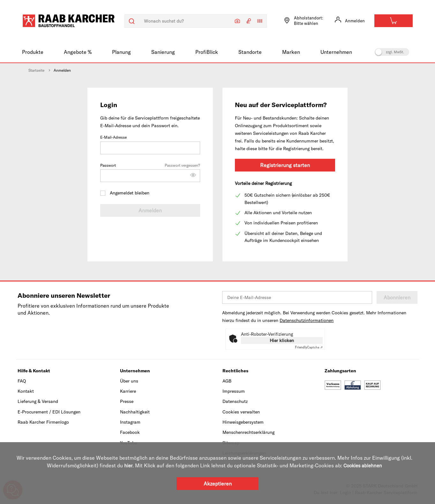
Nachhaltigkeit (135, 412)
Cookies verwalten (241, 412)
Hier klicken (282, 340)
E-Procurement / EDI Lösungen (49, 412)
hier (127, 465)
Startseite (36, 70)
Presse (127, 401)
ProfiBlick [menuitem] (207, 52)
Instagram (130, 422)
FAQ (22, 381)
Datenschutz (235, 401)
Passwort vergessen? (182, 165)
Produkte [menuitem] (33, 52)
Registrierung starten (285, 165)
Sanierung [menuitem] (163, 52)
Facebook (130, 432)
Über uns (129, 381)
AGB (227, 381)
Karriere (128, 391)
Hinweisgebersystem (243, 422)
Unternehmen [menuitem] (336, 52)
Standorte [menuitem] (250, 52)
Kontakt (26, 391)
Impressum (234, 391)
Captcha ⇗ (309, 347)
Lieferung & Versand (38, 401)
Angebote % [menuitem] (78, 52)
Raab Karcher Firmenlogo (43, 422)
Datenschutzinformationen (307, 320)
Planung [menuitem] (121, 52)
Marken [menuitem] (291, 52)
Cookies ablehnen (363, 465)
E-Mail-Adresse (150, 145)
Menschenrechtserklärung (248, 432)
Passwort (150, 172)
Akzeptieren (218, 483)
